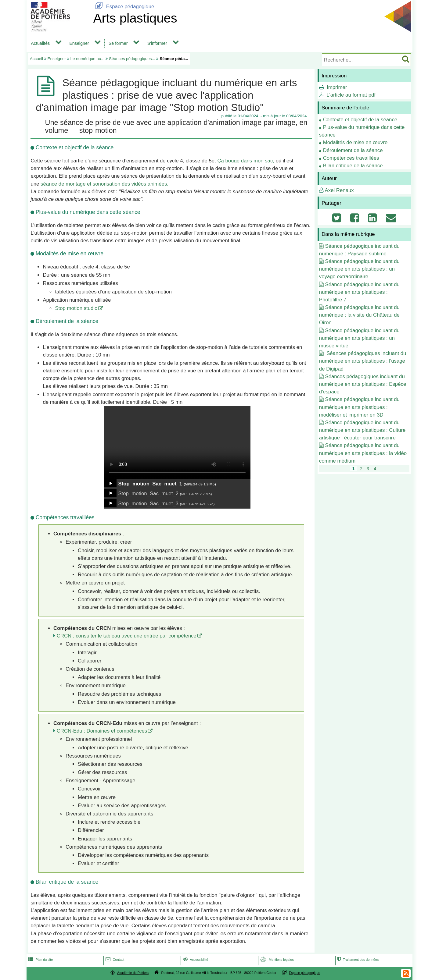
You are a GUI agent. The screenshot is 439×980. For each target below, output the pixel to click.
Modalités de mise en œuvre (355, 142)
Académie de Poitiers (133, 973)
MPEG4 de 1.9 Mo (200, 484)
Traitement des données (357, 960)
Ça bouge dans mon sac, (246, 161)
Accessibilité (195, 960)
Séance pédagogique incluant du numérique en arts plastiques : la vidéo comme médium (363, 453)
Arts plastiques (135, 18)
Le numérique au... (88, 59)
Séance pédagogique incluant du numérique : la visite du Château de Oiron (359, 315)
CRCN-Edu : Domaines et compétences (102, 731)
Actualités (40, 43)
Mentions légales (276, 960)
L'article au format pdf (351, 95)
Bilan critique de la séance (353, 166)
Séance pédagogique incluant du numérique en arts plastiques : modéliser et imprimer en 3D (359, 407)
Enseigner (79, 43)
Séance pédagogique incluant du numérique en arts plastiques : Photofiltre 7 (359, 292)
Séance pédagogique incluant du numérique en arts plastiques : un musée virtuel (359, 338)
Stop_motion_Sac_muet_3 (148, 504)
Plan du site (40, 960)
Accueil (36, 59)
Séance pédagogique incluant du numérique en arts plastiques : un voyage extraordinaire (359, 269)
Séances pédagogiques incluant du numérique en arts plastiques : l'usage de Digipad (363, 361)
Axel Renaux (339, 190)
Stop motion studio (76, 308)
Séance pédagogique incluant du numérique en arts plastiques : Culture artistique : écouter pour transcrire (362, 430)
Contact (114, 960)
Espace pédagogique (124, 7)
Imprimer (337, 87)
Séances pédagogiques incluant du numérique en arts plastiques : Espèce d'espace (363, 384)
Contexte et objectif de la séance (360, 120)
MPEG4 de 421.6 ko (197, 504)
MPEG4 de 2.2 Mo (196, 494)
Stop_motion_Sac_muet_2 (148, 494)
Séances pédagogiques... (132, 59)
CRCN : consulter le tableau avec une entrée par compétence (127, 636)
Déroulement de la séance (353, 150)
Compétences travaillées (351, 158)
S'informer (157, 43)
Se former (118, 43)
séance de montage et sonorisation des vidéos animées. (104, 184)
